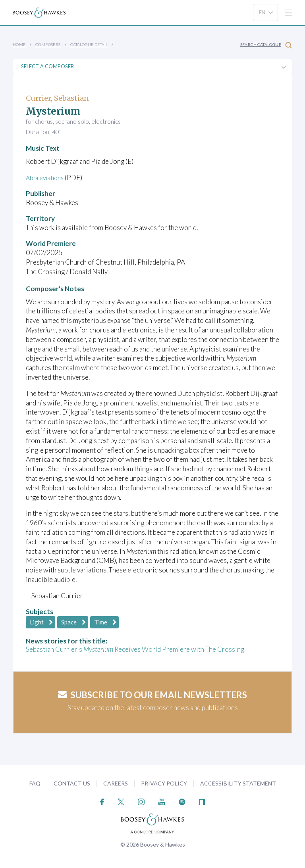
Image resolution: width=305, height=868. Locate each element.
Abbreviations (46, 178)
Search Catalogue (266, 45)
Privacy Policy (164, 783)
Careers (116, 783)
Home (19, 44)
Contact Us (72, 783)
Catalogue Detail (89, 44)
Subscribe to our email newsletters (152, 695)
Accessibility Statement (238, 783)
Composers (48, 44)
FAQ (35, 783)
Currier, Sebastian (57, 98)
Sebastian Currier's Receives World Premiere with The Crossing (135, 649)
